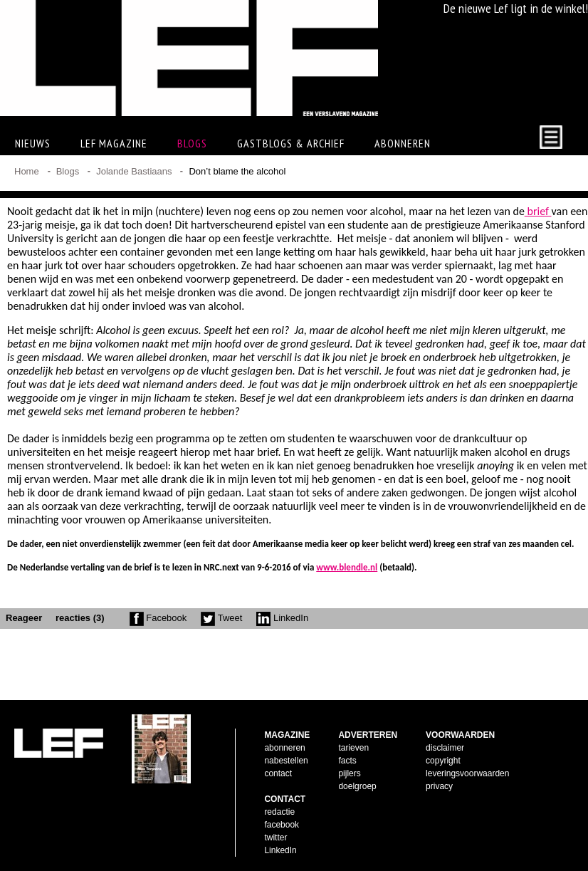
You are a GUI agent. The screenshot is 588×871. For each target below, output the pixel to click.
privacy (439, 786)
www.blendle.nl (347, 567)
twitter (275, 838)
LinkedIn (282, 618)
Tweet (221, 618)
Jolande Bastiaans (134, 171)
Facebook (158, 618)
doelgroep (357, 786)
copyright (443, 761)
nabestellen (286, 761)
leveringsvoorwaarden (467, 773)
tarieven (353, 748)
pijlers (349, 773)
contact (278, 773)
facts (347, 761)
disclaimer (445, 748)
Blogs (192, 143)
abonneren (284, 748)
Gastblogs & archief (291, 143)
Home (27, 171)
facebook (282, 825)
